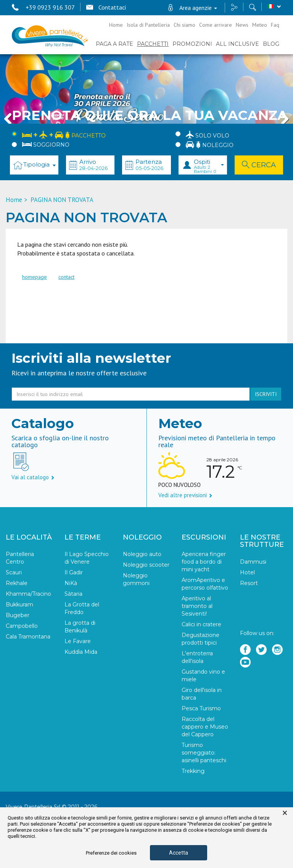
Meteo (260, 25)
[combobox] (34, 165)
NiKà (71, 583)
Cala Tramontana (28, 637)
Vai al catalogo (33, 477)
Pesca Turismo (201, 708)
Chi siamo (184, 25)
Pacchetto (64, 134)
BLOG (271, 44)
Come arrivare (216, 25)
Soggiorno (46, 145)
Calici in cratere (201, 624)
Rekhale (17, 583)
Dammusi (253, 562)
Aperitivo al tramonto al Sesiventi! (197, 606)
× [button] (285, 813)
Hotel (247, 572)
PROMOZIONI (192, 44)
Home (116, 25)
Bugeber (18, 615)
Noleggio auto (142, 554)
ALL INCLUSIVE (237, 44)
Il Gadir (74, 572)
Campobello (22, 626)
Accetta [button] (179, 853)
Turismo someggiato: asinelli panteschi (204, 753)
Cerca (259, 165)
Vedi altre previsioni (185, 495)
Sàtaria (73, 594)
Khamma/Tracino (28, 594)
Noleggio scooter (146, 565)
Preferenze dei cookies (111, 853)
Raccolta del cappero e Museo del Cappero (205, 727)
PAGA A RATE (114, 44)
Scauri (14, 572)
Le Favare (78, 641)
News (242, 25)
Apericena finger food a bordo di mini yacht (204, 562)
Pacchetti (153, 44)
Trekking (193, 771)
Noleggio (210, 145)
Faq (275, 25)
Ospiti (209, 166)
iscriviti (266, 394)
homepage (35, 277)
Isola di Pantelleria (148, 25)
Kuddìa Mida (81, 652)
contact (66, 277)
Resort (249, 583)
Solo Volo (208, 134)
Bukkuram (19, 605)
